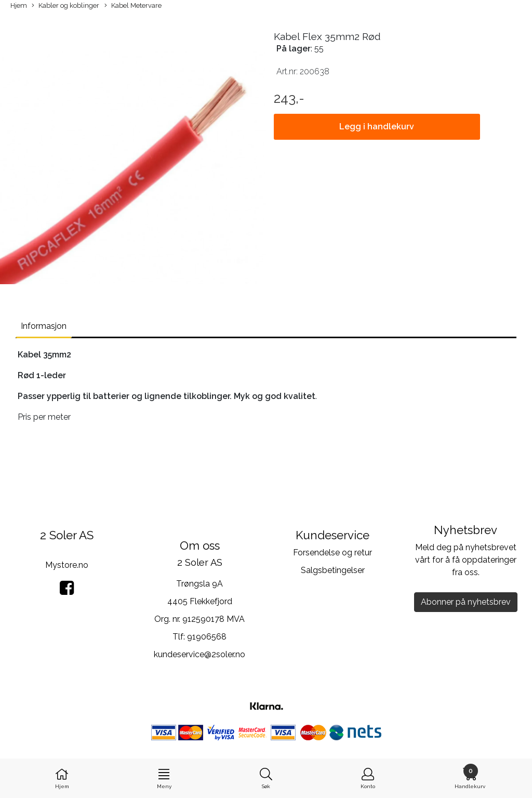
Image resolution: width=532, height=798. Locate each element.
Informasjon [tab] (44, 326)
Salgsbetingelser (333, 570)
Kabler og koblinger (65, 6)
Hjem (19, 5)
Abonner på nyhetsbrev (466, 602)
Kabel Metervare (133, 6)
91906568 (207, 637)
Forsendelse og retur (332, 553)
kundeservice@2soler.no (199, 654)
